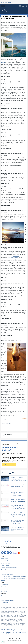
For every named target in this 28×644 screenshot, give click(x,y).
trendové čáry (16, 256)
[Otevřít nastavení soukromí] (2, 642)
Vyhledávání (4, 591)
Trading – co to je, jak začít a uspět (9, 568)
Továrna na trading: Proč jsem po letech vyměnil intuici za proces (18, 529)
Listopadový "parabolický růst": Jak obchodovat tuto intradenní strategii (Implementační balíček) (18, 514)
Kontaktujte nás (11, 638)
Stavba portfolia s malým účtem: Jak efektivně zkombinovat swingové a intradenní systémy (18, 486)
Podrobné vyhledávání (6, 561)
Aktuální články (5, 559)
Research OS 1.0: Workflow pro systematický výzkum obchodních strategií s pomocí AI (18, 479)
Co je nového (4, 587)
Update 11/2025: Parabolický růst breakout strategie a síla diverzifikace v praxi (17, 522)
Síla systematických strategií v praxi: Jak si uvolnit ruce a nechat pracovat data (18, 494)
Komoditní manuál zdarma (7, 572)
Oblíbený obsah (5, 589)
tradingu (3, 63)
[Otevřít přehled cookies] (4, 642)
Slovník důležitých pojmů (7, 570)
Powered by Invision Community (14, 640)
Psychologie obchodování (7, 574)
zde (16, 413)
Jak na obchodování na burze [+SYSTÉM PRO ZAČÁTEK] (13, 576)
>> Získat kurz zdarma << (9, 465)
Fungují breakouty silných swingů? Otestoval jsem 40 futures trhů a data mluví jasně (18, 507)
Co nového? (4, 2)
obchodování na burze (6, 609)
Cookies (18, 638)
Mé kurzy (10, 2)
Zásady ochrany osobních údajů (9, 629)
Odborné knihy (4, 602)
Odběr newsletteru (5, 563)
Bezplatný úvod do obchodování (8, 598)
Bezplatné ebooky (5, 565)
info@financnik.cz (5, 549)
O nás (2, 596)
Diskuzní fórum (5, 585)
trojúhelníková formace (13, 258)
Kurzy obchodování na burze (8, 600)
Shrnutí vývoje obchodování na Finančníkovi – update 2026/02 (18, 500)
